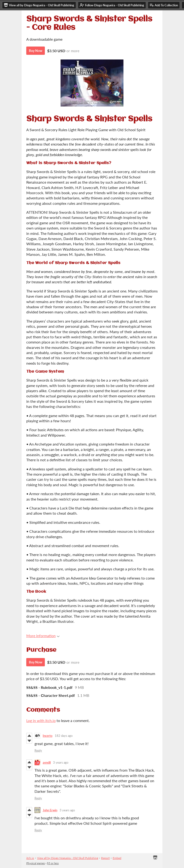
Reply (38, 750)
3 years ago (61, 762)
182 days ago (64, 736)
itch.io (30, 858)
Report (105, 858)
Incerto (48, 736)
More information (43, 636)
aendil (47, 762)
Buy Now (36, 51)
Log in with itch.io (41, 720)
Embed (117, 858)
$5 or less (53, 863)
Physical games (36, 863)
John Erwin (50, 810)
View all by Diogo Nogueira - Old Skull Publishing (68, 858)
